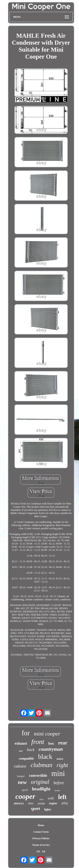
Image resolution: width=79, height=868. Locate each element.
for (26, 733)
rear (63, 743)
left (62, 797)
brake (57, 790)
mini (58, 774)
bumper (21, 776)
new (22, 782)
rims (31, 803)
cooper (25, 796)
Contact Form (41, 832)
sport (35, 809)
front (38, 742)
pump (41, 803)
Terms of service (41, 845)
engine (53, 803)
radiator (20, 766)
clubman (41, 765)
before (59, 783)
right (62, 765)
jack (21, 751)
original (40, 782)
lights (48, 809)
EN (38, 851)
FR (44, 851)
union (60, 759)
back (31, 750)
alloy (65, 803)
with (51, 798)
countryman (51, 749)
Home (41, 825)
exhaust (21, 743)
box (51, 743)
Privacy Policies (41, 838)
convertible (38, 776)
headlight (41, 789)
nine (41, 799)
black (45, 757)
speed (25, 790)
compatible (26, 758)
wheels (19, 804)
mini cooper (47, 734)
